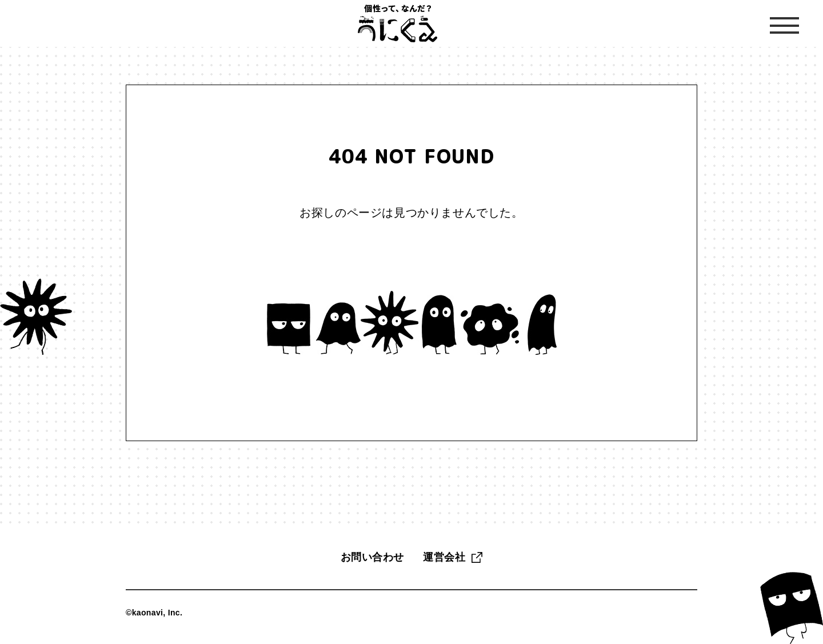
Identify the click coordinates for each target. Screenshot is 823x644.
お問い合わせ (372, 557)
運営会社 (444, 557)
